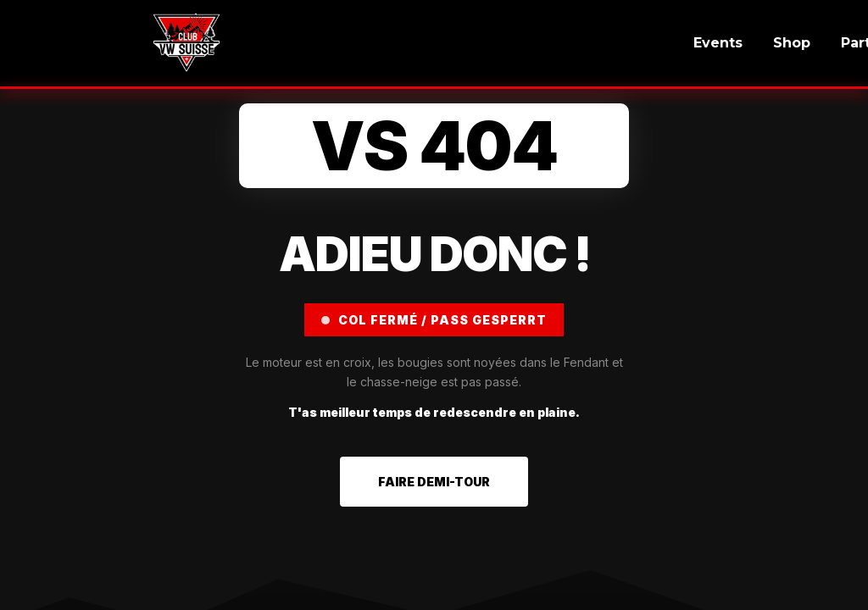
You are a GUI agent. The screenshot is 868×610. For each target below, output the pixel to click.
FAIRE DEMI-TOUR (434, 482)
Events (718, 43)
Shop (792, 43)
